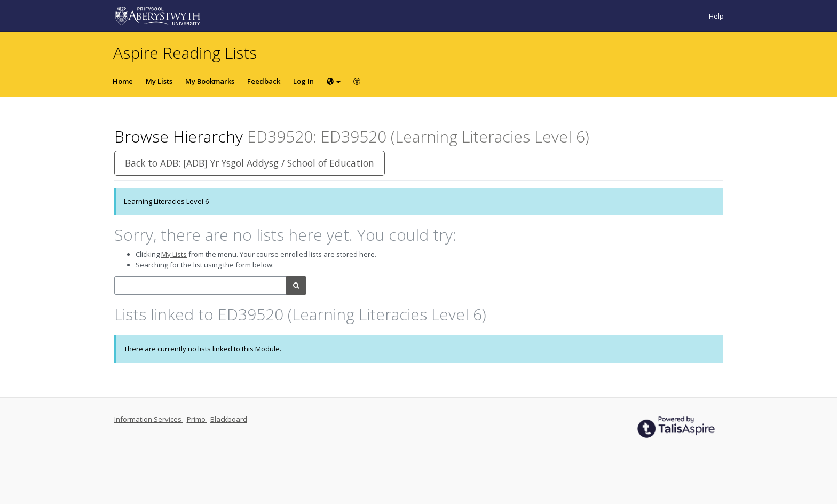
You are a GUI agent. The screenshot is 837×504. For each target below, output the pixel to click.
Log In (303, 81)
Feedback (264, 81)
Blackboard (229, 419)
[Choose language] (334, 81)
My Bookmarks (210, 81)
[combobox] (200, 285)
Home (123, 81)
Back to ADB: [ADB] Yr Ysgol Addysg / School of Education (250, 163)
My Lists (159, 81)
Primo (197, 419)
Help (716, 16)
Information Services (149, 419)
